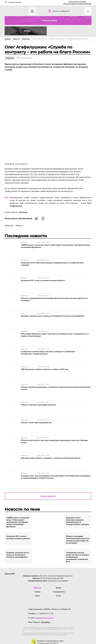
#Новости (19, 225)
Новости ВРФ (10, 570)
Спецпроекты (59, 589)
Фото (37, 593)
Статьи (37, 589)
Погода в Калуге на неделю (77, 2)
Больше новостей (48, 493)
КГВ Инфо (23, 212)
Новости (37, 584)
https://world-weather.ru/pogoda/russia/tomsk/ (77, 4)
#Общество (9, 225)
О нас (59, 593)
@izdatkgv (46, 619)
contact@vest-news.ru (44, 615)
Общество (10, 58)
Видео (59, 584)
